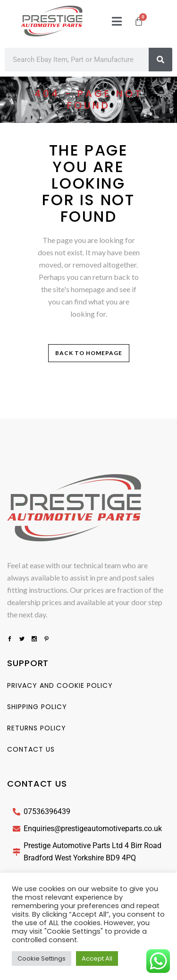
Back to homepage (89, 353)
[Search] (160, 60)
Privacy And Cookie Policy (60, 685)
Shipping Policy (37, 707)
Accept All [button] (97, 958)
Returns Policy (37, 728)
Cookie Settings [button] (42, 958)
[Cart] (139, 21)
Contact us (31, 749)
